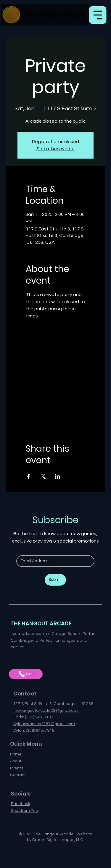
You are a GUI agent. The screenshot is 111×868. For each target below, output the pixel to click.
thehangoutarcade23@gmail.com (46, 711)
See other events (55, 149)
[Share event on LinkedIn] (58, 476)
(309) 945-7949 (40, 731)
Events (17, 768)
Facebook (21, 804)
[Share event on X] (43, 476)
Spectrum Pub (24, 811)
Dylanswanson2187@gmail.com (44, 724)
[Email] (54, 561)
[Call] (26, 674)
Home (16, 754)
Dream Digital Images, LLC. (58, 840)
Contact (18, 775)
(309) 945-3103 (39, 717)
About (16, 761)
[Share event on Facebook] (29, 476)
